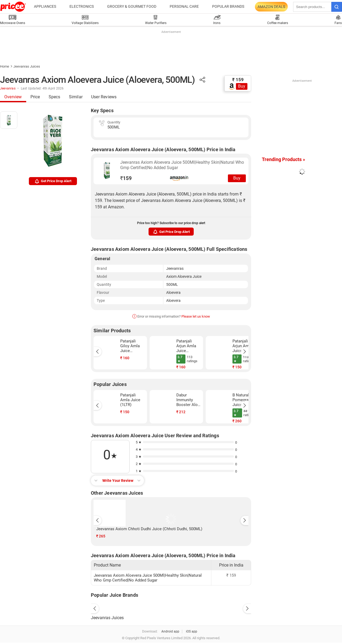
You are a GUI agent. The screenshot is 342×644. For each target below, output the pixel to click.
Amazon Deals (271, 7)
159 (126, 178)
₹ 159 (238, 80)
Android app (170, 631)
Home (5, 66)
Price (35, 97)
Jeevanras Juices (27, 66)
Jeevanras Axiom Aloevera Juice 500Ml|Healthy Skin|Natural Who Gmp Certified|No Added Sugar (182, 165)
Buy (242, 86)
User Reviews (104, 97)
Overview (13, 97)
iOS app (192, 631)
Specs (55, 97)
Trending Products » (283, 159)
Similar (76, 97)
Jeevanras (8, 88)
